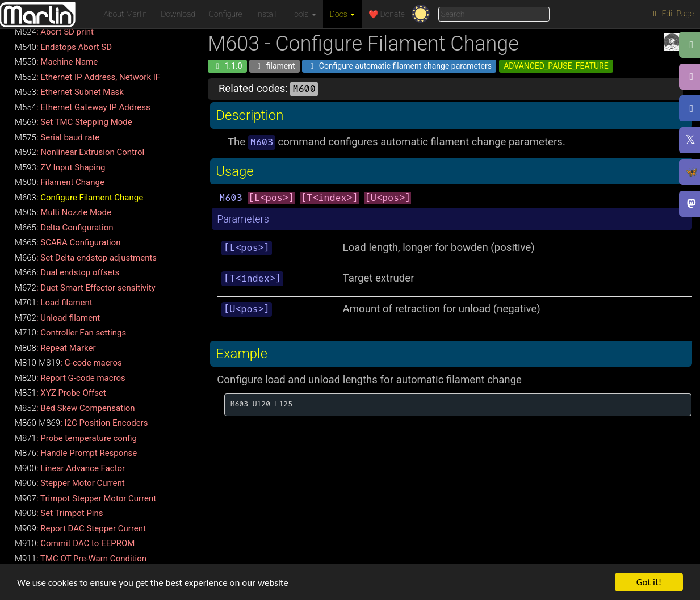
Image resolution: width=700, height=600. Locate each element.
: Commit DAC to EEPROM (75, 543)
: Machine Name (56, 62)
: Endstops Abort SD (63, 47)
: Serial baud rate (57, 137)
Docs (342, 14)
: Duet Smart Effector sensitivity (85, 288)
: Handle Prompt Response (76, 453)
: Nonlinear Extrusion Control (79, 152)
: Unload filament (57, 318)
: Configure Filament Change (79, 198)
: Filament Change (60, 182)
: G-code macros (68, 363)
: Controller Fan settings (70, 333)
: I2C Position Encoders (81, 423)
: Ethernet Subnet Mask (69, 92)
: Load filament (54, 303)
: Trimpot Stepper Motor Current (85, 498)
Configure (226, 14)
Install (266, 14)
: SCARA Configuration (68, 242)
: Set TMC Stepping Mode (74, 122)
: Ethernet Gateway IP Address (83, 107)
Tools (303, 14)
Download (178, 14)
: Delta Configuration (64, 228)
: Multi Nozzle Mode (63, 212)
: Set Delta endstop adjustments (86, 258)
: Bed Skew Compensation (75, 408)
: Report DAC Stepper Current (80, 528)
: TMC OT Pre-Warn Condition (81, 559)
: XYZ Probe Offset (60, 393)
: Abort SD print (54, 32)
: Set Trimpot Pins (59, 513)
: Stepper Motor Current (70, 483)
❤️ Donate (387, 14)
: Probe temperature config (76, 438)
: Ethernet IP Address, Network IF (87, 77)
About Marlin (126, 14)
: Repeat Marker (55, 348)
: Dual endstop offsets (67, 272)
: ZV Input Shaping (60, 167)
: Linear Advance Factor (70, 468)
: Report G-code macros (70, 378)
